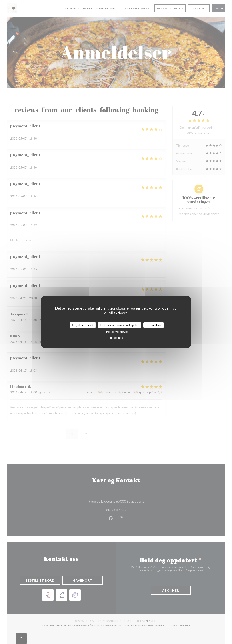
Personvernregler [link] (117, 332)
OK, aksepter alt (83, 325)
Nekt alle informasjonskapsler (120, 325)
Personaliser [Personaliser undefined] (154, 325)
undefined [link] (117, 338)
